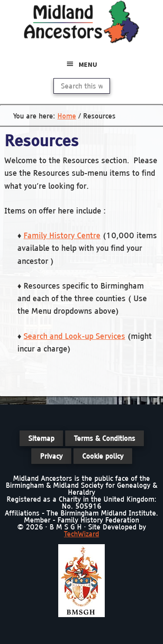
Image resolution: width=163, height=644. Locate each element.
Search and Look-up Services (74, 336)
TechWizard (81, 534)
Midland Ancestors (82, 22)
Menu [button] (88, 64)
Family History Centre (62, 235)
